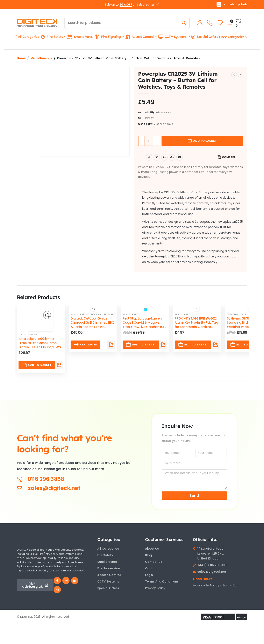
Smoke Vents (80, 37)
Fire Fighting (108, 37)
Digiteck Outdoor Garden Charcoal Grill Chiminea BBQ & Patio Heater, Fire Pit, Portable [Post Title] (92, 325)
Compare (229, 157)
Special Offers (204, 37)
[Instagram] (66, 581)
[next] (240, 75)
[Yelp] (57, 590)
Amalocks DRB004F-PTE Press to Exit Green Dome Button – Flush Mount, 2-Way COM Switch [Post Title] (41, 345)
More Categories (232, 37)
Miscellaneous (41, 58)
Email (180, 157)
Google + (172, 157)
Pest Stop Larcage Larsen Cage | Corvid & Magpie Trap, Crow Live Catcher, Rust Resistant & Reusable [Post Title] (145, 325)
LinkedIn (164, 157)
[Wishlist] (220, 23)
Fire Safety (52, 37)
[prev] (234, 75)
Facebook (149, 157)
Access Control (139, 37)
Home (21, 58)
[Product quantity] (149, 141)
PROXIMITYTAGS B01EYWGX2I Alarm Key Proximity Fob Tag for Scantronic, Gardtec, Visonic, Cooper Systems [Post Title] (196, 325)
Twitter (157, 157)
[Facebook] (57, 581)
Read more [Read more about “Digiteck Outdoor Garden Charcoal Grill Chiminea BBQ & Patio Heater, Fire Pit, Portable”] (85, 345)
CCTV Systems (172, 37)
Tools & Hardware (103, 314)
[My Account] (199, 23)
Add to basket (205, 141)
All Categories (27, 37)
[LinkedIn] (75, 581)
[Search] (183, 23)
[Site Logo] (37, 23)
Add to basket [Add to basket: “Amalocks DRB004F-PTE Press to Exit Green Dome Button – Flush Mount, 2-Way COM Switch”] (37, 365)
